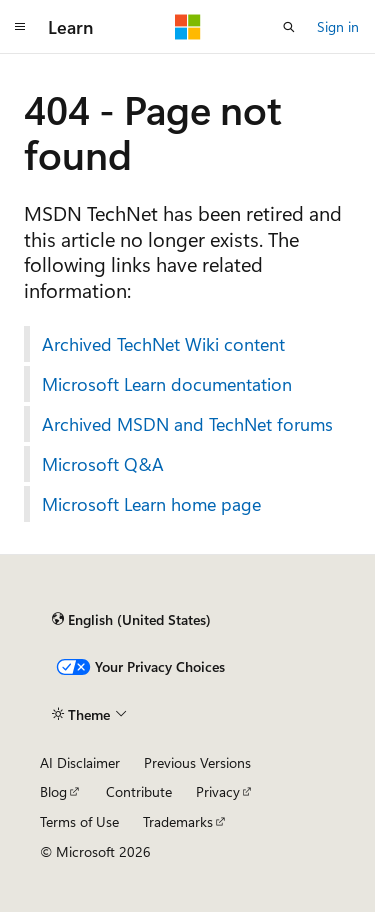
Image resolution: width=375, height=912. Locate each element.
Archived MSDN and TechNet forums (187, 424)
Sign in (338, 26)
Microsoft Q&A (103, 464)
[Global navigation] (20, 27)
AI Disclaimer (80, 762)
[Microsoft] (188, 27)
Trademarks (178, 821)
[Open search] (289, 27)
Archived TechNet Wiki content (163, 344)
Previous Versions (197, 762)
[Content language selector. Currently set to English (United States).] (131, 619)
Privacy (218, 791)
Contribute (139, 791)
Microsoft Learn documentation (167, 384)
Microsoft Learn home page (151, 504)
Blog (53, 791)
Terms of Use (79, 821)
